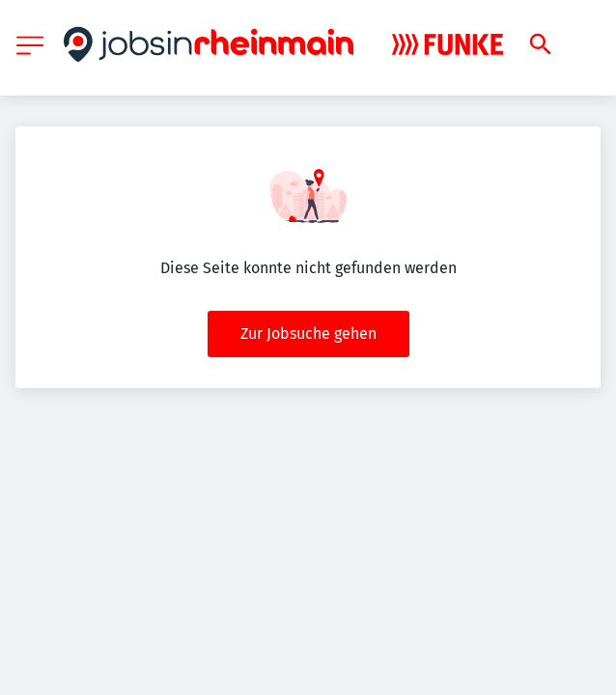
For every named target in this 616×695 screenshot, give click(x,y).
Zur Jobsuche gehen (308, 334)
